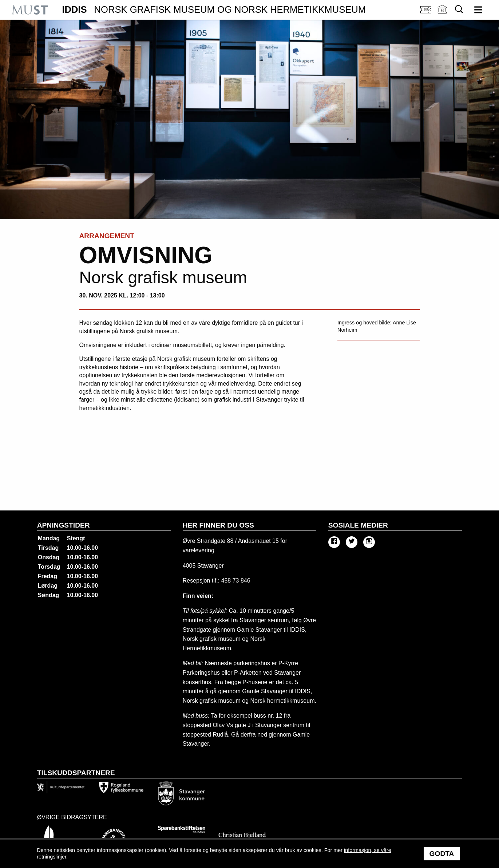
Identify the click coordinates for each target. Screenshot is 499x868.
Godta (442, 854)
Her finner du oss (218, 525)
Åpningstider (64, 525)
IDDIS (214, 10)
